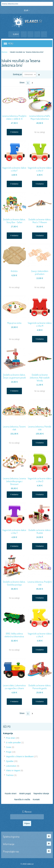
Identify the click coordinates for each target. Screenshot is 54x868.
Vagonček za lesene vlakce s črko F (14, 169)
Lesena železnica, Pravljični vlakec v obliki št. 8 (14, 117)
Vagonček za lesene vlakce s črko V (40, 169)
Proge (9, 752)
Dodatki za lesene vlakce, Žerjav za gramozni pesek (14, 376)
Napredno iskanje (41, 793)
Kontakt (36, 799)
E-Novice (27, 812)
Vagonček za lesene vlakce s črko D (40, 480)
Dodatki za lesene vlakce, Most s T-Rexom (40, 221)
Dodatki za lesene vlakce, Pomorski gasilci (40, 687)
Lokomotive (11, 766)
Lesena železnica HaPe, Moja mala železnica (40, 117)
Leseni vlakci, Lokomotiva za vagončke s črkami (14, 687)
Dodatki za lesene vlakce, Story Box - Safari (14, 221)
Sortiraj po (17, 74)
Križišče (14, 271)
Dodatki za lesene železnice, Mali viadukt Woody (40, 378)
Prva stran (10, 738)
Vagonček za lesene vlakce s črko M (40, 324)
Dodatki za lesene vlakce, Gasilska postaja (14, 583)
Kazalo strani (11, 793)
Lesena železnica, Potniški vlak (40, 428)
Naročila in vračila (22, 799)
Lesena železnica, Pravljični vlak (40, 583)
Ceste (9, 747)
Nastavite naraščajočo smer (39, 75)
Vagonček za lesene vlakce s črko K (40, 635)
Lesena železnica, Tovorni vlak (14, 428)
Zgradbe (10, 761)
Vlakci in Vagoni (13, 770)
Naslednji (32, 83)
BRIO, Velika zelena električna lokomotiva (14, 635)
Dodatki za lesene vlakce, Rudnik (40, 531)
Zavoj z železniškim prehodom (40, 272)
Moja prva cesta (14, 323)
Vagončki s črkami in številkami (20, 757)
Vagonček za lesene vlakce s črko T (14, 531)
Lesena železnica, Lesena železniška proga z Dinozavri (14, 481)
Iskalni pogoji (25, 793)
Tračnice (10, 775)
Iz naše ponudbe (13, 743)
